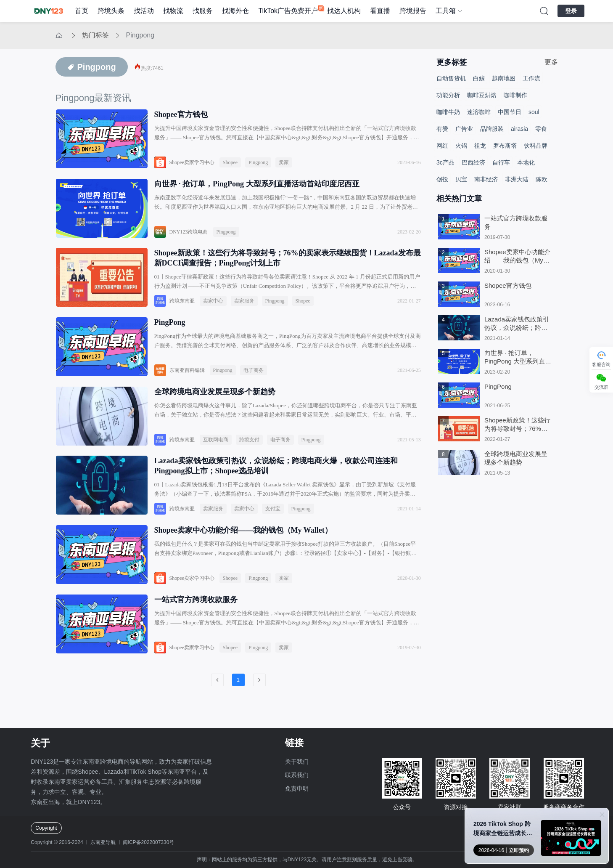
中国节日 (510, 112)
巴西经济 (473, 162)
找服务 (203, 11)
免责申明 (297, 788)
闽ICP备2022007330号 (149, 842)
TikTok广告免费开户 (288, 11)
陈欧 (542, 179)
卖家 (284, 162)
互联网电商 (216, 452)
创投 (442, 179)
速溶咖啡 (479, 112)
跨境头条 (111, 11)
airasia (519, 129)
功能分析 (448, 95)
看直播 (380, 11)
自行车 (501, 162)
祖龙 (480, 146)
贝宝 (461, 179)
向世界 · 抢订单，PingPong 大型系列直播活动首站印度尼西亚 (257, 187)
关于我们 (297, 762)
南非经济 (486, 179)
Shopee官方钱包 (181, 114)
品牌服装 (492, 129)
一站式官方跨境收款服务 (196, 621)
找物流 (173, 11)
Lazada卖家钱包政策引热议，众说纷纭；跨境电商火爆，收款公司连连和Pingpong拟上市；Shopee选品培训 (276, 481)
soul (534, 112)
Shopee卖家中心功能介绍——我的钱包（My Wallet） (243, 549)
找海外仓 (235, 11)
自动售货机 (451, 78)
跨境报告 (413, 11)
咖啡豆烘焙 (482, 95)
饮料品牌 (536, 146)
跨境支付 (249, 452)
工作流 (531, 78)
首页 (82, 11)
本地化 (526, 162)
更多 (551, 62)
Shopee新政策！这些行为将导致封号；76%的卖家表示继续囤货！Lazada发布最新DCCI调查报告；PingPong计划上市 (288, 264)
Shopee (230, 162)
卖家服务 (244, 307)
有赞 (442, 129)
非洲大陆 (517, 179)
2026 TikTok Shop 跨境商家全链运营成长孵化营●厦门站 (503, 829)
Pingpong (140, 35)
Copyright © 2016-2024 (57, 842)
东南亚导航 (103, 842)
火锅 (461, 146)
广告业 (464, 129)
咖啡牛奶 (448, 112)
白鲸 (479, 78)
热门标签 (95, 35)
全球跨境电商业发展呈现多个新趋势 (215, 404)
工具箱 (446, 11)
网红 (442, 146)
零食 (541, 129)
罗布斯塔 (505, 146)
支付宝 (273, 524)
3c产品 (445, 162)
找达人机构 (344, 11)
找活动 (144, 11)
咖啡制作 (515, 95)
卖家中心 (213, 307)
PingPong (170, 332)
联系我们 (297, 775)
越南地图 (504, 78)
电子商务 (254, 380)
